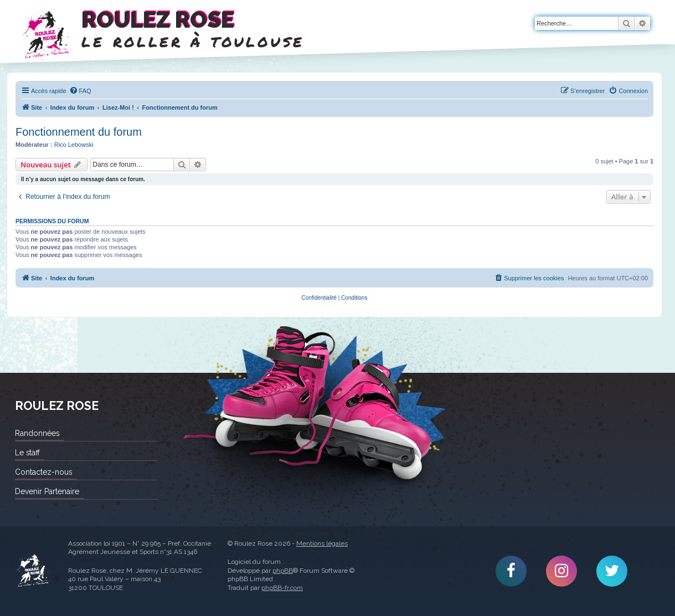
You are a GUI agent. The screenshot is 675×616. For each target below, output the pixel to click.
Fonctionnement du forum (79, 132)
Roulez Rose (33, 571)
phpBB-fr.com (282, 588)
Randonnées (37, 433)
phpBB (283, 571)
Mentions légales (322, 543)
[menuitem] (80, 91)
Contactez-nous (43, 472)
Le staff (27, 453)
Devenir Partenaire (47, 491)
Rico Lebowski (74, 145)
